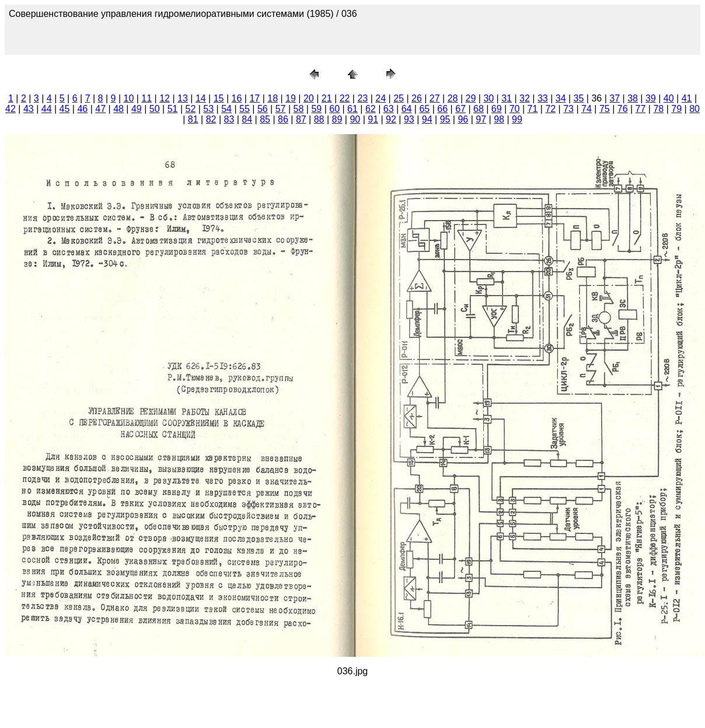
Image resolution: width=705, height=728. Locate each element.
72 (550, 109)
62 (371, 109)
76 (623, 109)
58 (299, 109)
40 (669, 98)
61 (352, 109)
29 (471, 98)
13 (183, 98)
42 (11, 109)
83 (229, 119)
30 (488, 98)
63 (389, 109)
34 (561, 98)
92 (391, 119)
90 (355, 119)
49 (137, 109)
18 (273, 98)
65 (424, 109)
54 (226, 109)
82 (211, 119)
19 (291, 98)
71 (533, 109)
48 (118, 109)
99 (517, 119)
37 (615, 98)
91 (373, 119)
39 (651, 98)
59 (316, 109)
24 (381, 98)
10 (129, 98)
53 (208, 109)
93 (409, 119)
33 (543, 98)
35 (579, 98)
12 (165, 98)
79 (676, 109)
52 (191, 109)
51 (173, 109)
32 (525, 98)
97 (481, 119)
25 (399, 98)
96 (463, 119)
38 (633, 98)
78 (658, 109)
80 (694, 109)
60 (334, 109)
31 (507, 98)
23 (362, 98)
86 (283, 119)
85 (265, 119)
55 (245, 109)
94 (427, 119)
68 (479, 109)
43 (29, 109)
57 (281, 109)
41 (687, 98)
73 (568, 109)
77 (641, 109)
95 (445, 119)
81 (193, 119)
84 (247, 119)
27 (435, 98)
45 (65, 109)
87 (301, 119)
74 (587, 109)
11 (146, 98)
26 (417, 98)
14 (201, 98)
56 (263, 109)
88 (319, 119)
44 (47, 109)
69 (497, 109)
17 (254, 98)
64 (407, 109)
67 (460, 109)
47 (100, 109)
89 (337, 119)
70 (515, 109)
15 (219, 98)
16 (237, 98)
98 (499, 119)
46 (82, 109)
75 (605, 109)
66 (442, 109)
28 (453, 98)
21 (327, 98)
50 (155, 109)
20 (309, 98)
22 (345, 98)
